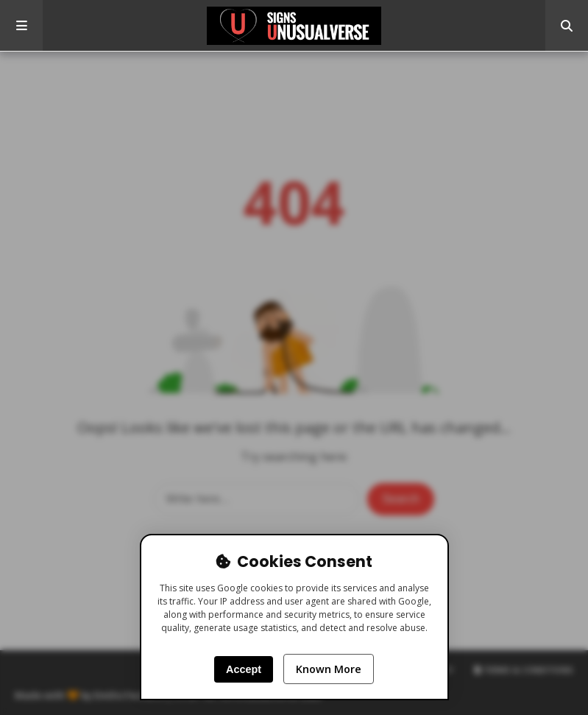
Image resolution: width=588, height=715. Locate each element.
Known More (329, 669)
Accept (244, 669)
